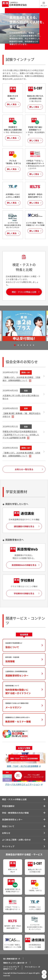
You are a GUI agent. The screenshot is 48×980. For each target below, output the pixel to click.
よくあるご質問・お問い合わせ (16, 840)
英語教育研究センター (12, 819)
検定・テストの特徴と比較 (14, 799)
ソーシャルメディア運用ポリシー (11, 968)
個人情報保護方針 (10, 959)
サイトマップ (8, 846)
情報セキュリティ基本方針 (14, 963)
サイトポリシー (31, 967)
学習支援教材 (8, 806)
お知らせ (6, 833)
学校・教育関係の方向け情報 (15, 813)
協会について (8, 826)
